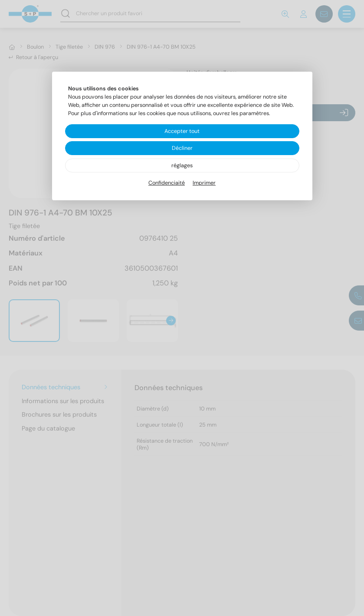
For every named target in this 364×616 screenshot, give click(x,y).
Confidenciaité (167, 183)
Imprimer (204, 183)
